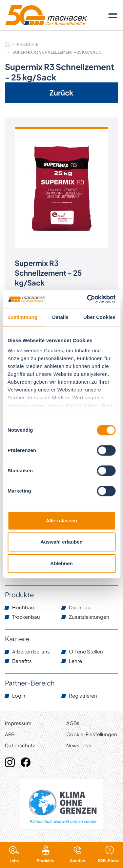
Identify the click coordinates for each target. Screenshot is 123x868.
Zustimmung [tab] (22, 317)
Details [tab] (60, 317)
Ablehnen (61, 563)
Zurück (61, 93)
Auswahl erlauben (61, 542)
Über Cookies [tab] (99, 317)
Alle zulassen (61, 521)
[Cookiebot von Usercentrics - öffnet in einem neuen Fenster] (88, 299)
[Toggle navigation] (113, 15)
